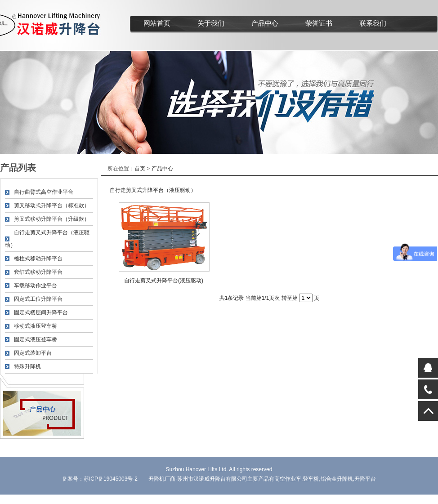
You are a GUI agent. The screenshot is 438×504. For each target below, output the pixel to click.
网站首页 (157, 23)
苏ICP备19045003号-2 (111, 479)
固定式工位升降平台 (38, 299)
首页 (140, 169)
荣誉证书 (319, 23)
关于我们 (211, 23)
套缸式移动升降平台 (38, 272)
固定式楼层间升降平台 (41, 312)
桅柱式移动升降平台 (38, 259)
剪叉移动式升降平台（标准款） (52, 205)
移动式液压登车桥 (36, 326)
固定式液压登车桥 (36, 339)
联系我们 (373, 23)
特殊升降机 (27, 366)
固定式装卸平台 (33, 353)
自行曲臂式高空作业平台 (44, 192)
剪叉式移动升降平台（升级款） (52, 219)
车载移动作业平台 (36, 285)
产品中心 (265, 23)
